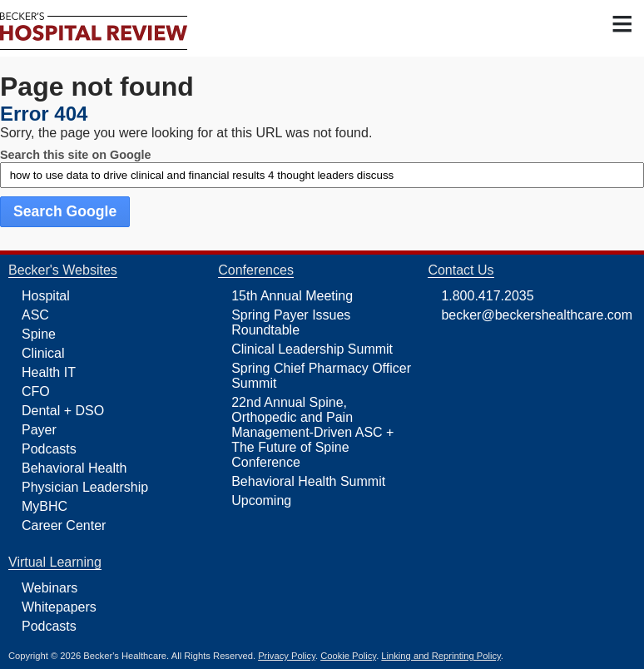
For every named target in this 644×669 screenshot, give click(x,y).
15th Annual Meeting (292, 296)
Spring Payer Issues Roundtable (291, 322)
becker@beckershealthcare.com (537, 315)
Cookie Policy (348, 656)
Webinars (50, 588)
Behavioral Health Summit (308, 481)
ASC (35, 315)
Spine (39, 334)
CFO (36, 391)
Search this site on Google (76, 155)
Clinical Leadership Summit (312, 349)
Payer (39, 430)
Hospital (46, 296)
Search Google (65, 211)
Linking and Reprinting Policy (441, 656)
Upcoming (261, 501)
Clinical (43, 353)
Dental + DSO (63, 411)
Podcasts (49, 449)
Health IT (49, 372)
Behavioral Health (74, 468)
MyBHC (45, 506)
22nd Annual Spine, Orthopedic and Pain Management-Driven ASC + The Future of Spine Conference (312, 432)
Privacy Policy (287, 656)
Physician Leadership (85, 487)
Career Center (64, 525)
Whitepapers (59, 607)
